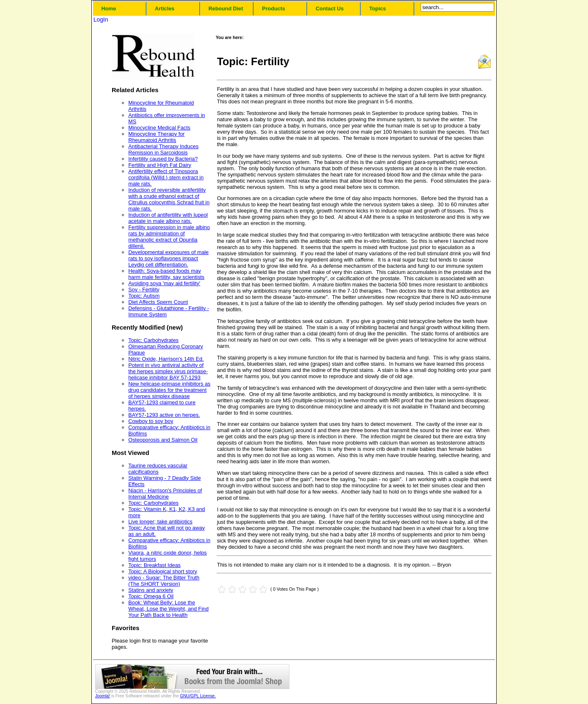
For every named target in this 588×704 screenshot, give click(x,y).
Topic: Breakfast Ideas (154, 565)
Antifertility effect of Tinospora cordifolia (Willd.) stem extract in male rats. (166, 177)
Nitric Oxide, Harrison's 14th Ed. (166, 359)
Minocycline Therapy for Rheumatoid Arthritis (157, 137)
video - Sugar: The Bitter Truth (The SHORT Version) (164, 581)
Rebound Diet (226, 9)
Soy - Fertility (144, 290)
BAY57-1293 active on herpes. (164, 415)
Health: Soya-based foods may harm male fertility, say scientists (166, 274)
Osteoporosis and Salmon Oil (163, 440)
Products (273, 9)
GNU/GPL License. (198, 696)
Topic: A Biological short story (163, 571)
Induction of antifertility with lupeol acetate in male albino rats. (168, 218)
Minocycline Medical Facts (159, 128)
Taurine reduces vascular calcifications (158, 469)
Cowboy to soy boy (151, 421)
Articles (165, 9)
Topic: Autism (144, 296)
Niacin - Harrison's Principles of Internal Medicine (165, 494)
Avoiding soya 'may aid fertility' (164, 283)
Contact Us (330, 9)
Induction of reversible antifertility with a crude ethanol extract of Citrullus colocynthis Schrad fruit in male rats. (169, 199)
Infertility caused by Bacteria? (163, 159)
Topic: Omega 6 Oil (151, 596)
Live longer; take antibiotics (160, 522)
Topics (377, 9)
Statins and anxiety (151, 590)
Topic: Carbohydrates (153, 340)
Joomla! (103, 696)
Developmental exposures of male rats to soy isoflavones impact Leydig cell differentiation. (168, 258)
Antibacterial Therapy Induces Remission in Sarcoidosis (163, 149)
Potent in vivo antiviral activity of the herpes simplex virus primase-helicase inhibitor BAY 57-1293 (168, 371)
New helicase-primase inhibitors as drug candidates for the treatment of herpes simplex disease (169, 390)
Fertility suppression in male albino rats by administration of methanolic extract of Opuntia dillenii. (169, 237)
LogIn (101, 20)
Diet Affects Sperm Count (158, 302)
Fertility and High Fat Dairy (160, 165)
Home (109, 9)
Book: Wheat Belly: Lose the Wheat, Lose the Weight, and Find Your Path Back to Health (168, 609)
